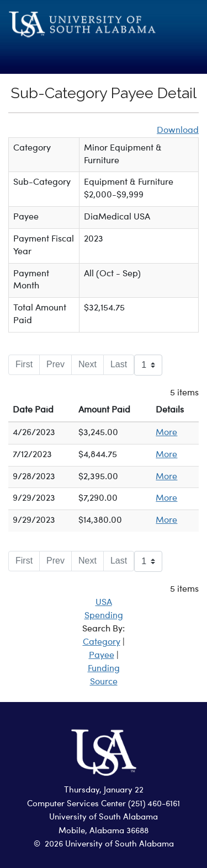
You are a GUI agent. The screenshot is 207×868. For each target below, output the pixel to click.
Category (102, 642)
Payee (102, 656)
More (166, 433)
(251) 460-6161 (154, 804)
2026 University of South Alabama (109, 845)
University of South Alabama (104, 818)
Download (178, 131)
